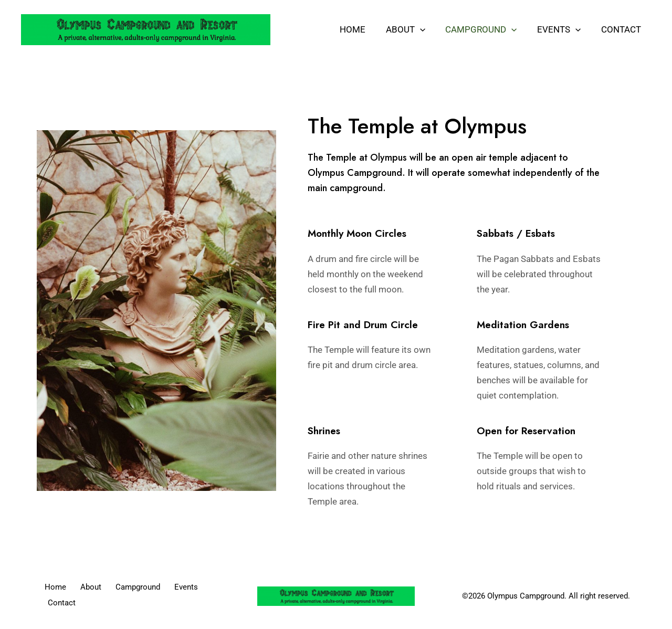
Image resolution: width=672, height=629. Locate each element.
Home (363, 29)
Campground (487, 29)
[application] (428, 29)
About (413, 29)
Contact (622, 29)
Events (563, 29)
